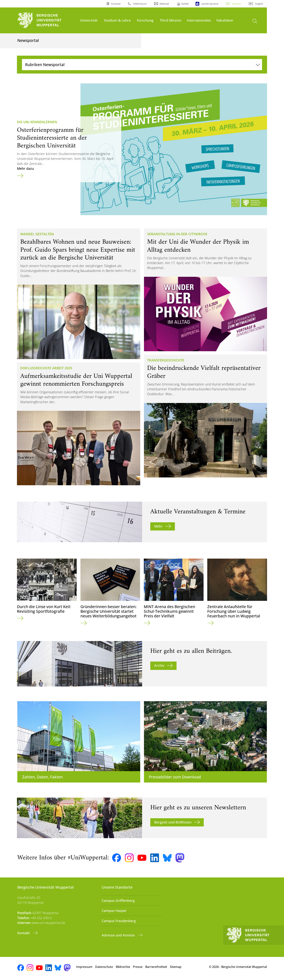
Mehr (158, 526)
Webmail (164, 4)
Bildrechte (123, 967)
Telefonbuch (140, 4)
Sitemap (176, 967)
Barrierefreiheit (156, 967)
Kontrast (116, 4)
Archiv (159, 665)
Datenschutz (104, 967)
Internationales (199, 20)
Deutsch (237, 4)
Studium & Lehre (117, 20)
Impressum (84, 967)
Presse (138, 967)
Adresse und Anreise (119, 935)
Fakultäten (225, 20)
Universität (89, 20)
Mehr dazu (25, 168)
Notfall (185, 4)
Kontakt (24, 933)
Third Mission (171, 20)
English (259, 4)
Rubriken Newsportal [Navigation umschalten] (45, 64)
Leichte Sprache (210, 4)
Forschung (145, 20)
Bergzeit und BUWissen (173, 822)
